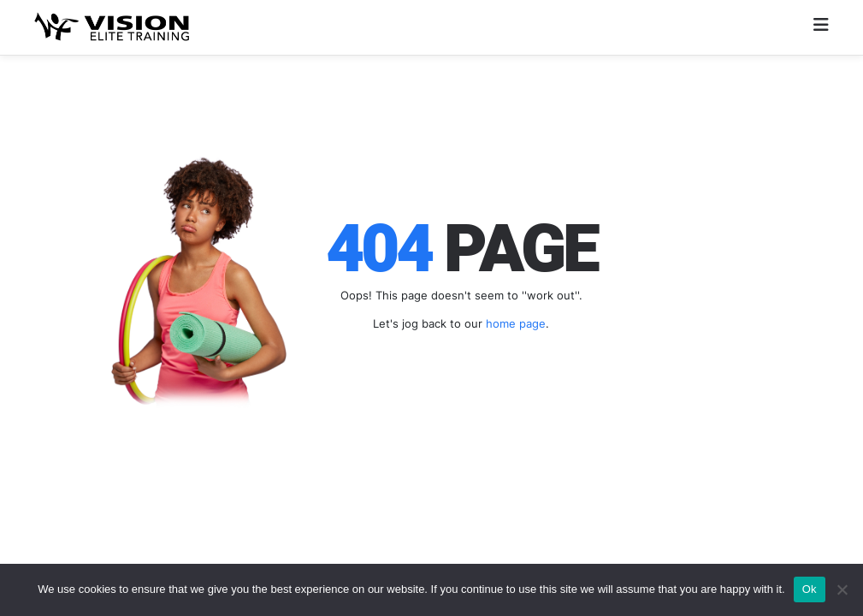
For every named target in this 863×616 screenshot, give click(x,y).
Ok (810, 589)
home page (516, 323)
